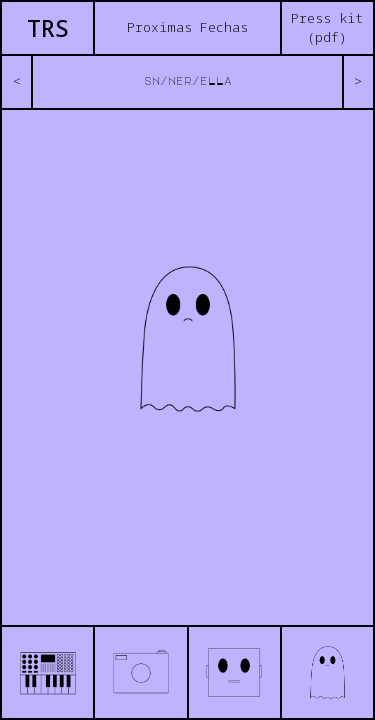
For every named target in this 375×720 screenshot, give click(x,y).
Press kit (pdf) (327, 28)
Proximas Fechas (187, 27)
